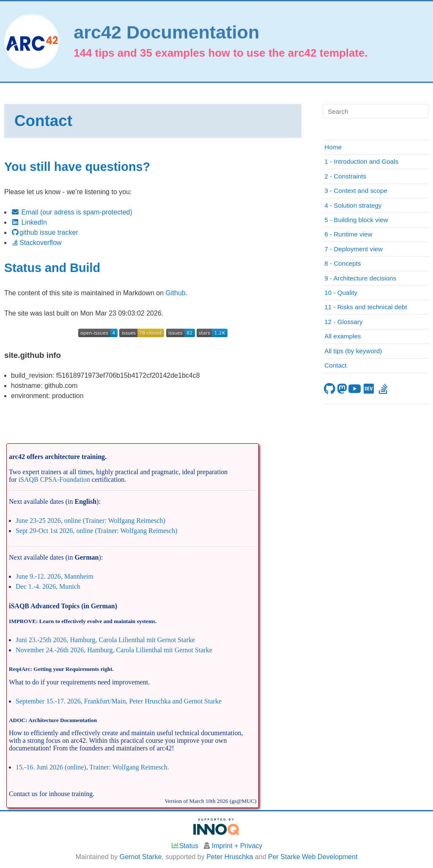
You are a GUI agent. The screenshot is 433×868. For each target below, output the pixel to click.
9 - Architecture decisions (360, 278)
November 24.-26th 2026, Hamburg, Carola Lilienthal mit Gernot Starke (114, 650)
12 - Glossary (343, 322)
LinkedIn (29, 222)
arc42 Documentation (166, 32)
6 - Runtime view (348, 234)
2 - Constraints (345, 176)
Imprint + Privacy (237, 846)
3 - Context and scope (356, 191)
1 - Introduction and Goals (361, 161)
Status (185, 846)
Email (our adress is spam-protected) (72, 212)
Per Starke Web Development (313, 857)
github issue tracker (45, 232)
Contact (335, 365)
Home (333, 147)
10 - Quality (341, 293)
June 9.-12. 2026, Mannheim (55, 576)
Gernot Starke (141, 857)
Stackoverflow (36, 243)
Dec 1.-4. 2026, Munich (48, 586)
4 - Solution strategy (353, 205)
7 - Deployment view (354, 249)
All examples (343, 336)
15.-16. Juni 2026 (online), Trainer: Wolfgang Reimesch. (92, 767)
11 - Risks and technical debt (366, 307)
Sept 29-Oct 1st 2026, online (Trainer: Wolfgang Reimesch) (97, 531)
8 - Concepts (343, 263)
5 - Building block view (356, 220)
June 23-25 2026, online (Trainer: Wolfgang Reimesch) (90, 521)
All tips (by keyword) (353, 351)
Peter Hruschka (230, 857)
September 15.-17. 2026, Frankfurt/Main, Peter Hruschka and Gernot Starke (119, 701)
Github (176, 293)
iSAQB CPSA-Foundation (54, 479)
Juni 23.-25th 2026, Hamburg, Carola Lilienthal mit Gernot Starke (105, 640)
